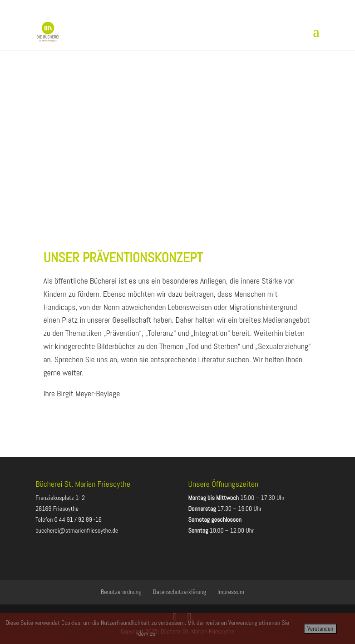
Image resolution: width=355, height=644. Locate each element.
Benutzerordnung (121, 592)
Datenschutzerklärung (180, 592)
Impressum (231, 592)
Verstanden (320, 629)
